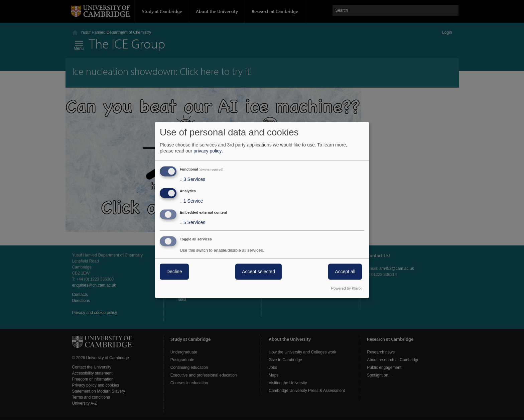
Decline (174, 272)
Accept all (345, 272)
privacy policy (208, 151)
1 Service (191, 201)
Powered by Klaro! (346, 289)
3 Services (192, 179)
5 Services (192, 223)
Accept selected (258, 272)
